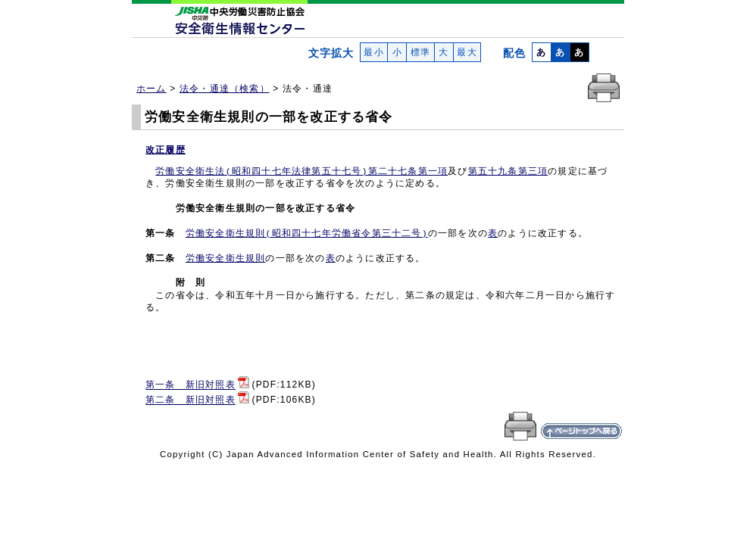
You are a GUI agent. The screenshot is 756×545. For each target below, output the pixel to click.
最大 (467, 52)
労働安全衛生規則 (226, 259)
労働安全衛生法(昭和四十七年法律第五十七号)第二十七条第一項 (301, 172)
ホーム (152, 89)
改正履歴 (166, 150)
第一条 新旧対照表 (191, 385)
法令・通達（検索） (225, 89)
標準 (420, 52)
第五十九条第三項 (508, 172)
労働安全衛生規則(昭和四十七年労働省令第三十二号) (307, 234)
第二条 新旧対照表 (191, 400)
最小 (374, 52)
